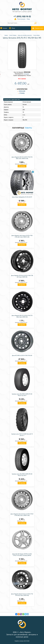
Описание (22, 91)
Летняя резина (36, 35)
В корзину (22, 166)
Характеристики (22, 89)
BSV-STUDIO (27, 641)
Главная (6, 35)
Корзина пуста (39, 28)
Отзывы (22, 93)
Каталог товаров (13, 35)
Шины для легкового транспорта (25, 35)
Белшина (27, 74)
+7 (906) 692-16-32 (22, 16)
